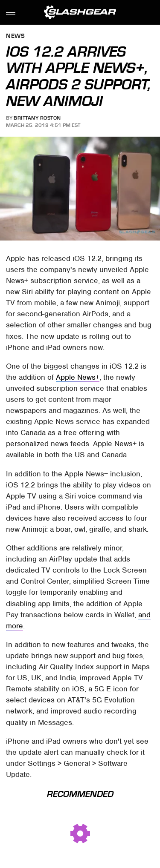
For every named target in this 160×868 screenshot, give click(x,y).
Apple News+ (78, 377)
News (15, 36)
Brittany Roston (37, 118)
